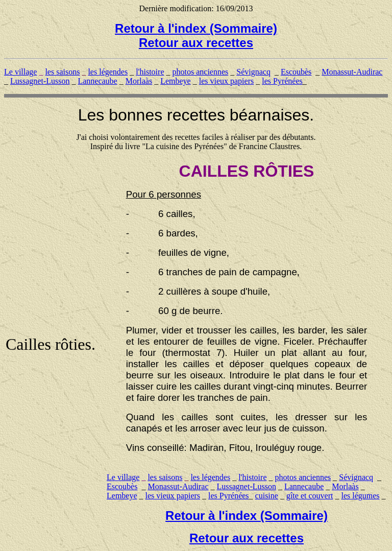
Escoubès (296, 72)
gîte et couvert (310, 496)
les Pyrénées (282, 81)
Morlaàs (139, 81)
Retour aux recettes (196, 43)
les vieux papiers (227, 81)
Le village (20, 72)
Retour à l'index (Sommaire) (196, 28)
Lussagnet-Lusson (40, 81)
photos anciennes (201, 72)
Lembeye (176, 81)
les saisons (62, 72)
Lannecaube (97, 81)
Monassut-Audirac (352, 72)
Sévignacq (253, 72)
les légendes (108, 72)
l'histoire (150, 72)
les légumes (360, 496)
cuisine (267, 496)
